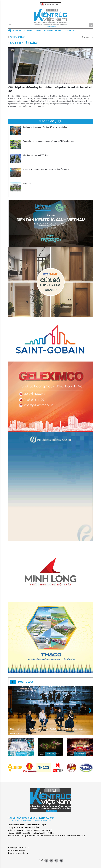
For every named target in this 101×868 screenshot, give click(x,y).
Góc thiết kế (70, 31)
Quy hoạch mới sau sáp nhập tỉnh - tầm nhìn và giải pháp (45, 127)
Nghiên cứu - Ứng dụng (53, 31)
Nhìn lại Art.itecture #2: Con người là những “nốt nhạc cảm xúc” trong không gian (47, 729)
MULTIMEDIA (26, 682)
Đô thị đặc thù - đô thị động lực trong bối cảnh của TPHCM (46, 169)
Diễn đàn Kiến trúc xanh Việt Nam (36, 155)
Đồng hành (21, 754)
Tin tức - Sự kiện (19, 31)
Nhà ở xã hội (27, 184)
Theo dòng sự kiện (50, 121)
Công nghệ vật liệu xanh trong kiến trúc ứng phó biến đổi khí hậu (48, 141)
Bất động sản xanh (35, 31)
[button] (90, 710)
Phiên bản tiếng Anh (50, 4)
